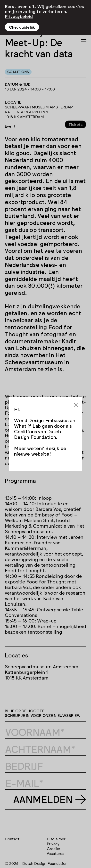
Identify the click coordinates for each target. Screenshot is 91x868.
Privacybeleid (19, 16)
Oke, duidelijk (22, 27)
